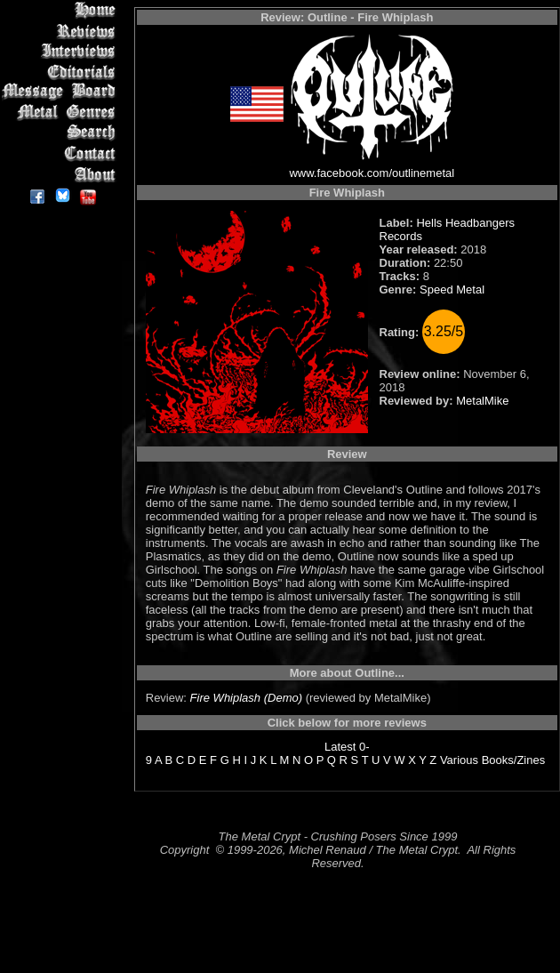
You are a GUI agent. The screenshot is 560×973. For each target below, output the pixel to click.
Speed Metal (452, 289)
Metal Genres (62, 113)
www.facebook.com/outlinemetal (372, 173)
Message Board (62, 92)
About (62, 174)
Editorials (62, 72)
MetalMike (482, 401)
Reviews (62, 31)
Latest (340, 747)
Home (62, 10)
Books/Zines (514, 760)
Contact (62, 153)
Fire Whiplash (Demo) (246, 698)
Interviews (62, 51)
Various (459, 760)
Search (62, 133)
